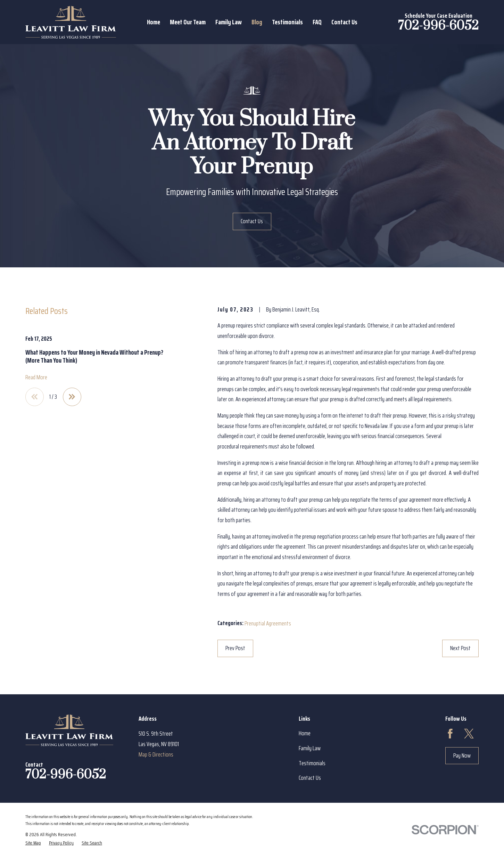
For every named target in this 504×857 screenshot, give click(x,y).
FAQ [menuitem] (317, 22)
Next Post (460, 648)
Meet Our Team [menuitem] (188, 22)
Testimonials (312, 763)
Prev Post (235, 648)
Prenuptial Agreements (268, 623)
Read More (36, 377)
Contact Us (252, 221)
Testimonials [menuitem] (287, 22)
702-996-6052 (438, 26)
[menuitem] (33, 843)
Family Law (310, 748)
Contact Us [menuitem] (344, 22)
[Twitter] (469, 734)
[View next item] (72, 397)
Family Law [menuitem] (229, 22)
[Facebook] (450, 734)
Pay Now (462, 755)
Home (305, 733)
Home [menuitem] (154, 22)
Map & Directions (156, 754)
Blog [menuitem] (257, 22)
